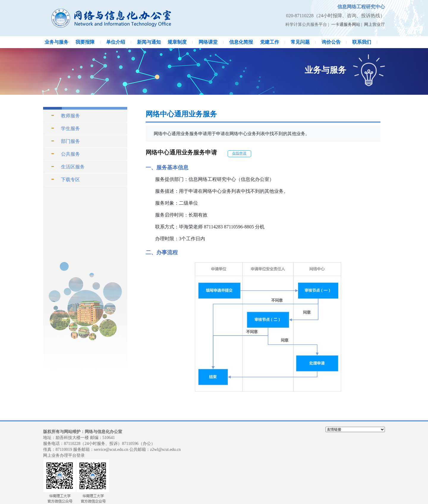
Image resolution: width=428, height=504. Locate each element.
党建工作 (270, 42)
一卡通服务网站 (346, 25)
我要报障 (85, 42)
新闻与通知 (149, 42)
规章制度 (177, 42)
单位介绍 (116, 42)
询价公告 (331, 42)
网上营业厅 (374, 25)
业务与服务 (56, 42)
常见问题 (300, 42)
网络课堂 (208, 42)
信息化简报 (241, 42)
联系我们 (362, 42)
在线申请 (239, 153)
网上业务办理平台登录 (64, 455)
